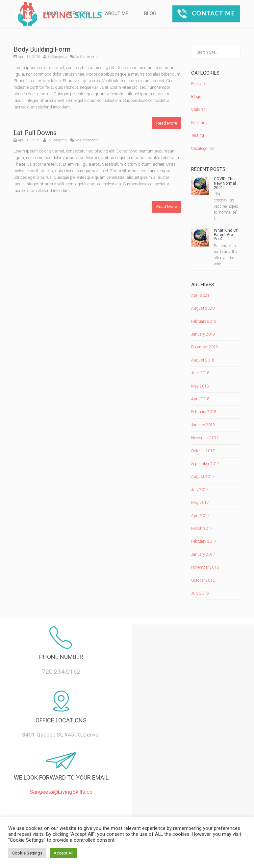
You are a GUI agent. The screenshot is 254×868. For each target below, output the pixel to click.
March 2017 (202, 528)
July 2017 (200, 490)
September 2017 (205, 464)
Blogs (196, 97)
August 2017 (203, 477)
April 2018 (200, 399)
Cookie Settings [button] (27, 853)
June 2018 (200, 373)
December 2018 (205, 347)
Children (198, 109)
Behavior (199, 84)
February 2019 (204, 321)
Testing (198, 135)
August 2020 (203, 308)
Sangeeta (59, 57)
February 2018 (204, 412)
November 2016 (205, 567)
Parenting (199, 123)
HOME (51, 13)
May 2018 (200, 386)
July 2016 (200, 593)
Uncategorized (203, 149)
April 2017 (200, 516)
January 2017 (203, 554)
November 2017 (205, 438)
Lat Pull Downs (35, 133)
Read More (167, 123)
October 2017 (203, 451)
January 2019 (203, 334)
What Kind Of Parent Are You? (226, 235)
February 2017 (204, 541)
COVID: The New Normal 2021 (225, 183)
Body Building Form (42, 49)
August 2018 (203, 360)
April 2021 (200, 295)
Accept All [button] (63, 853)
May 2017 (200, 503)
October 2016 (203, 580)
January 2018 (203, 425)
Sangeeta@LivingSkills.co (61, 792)
